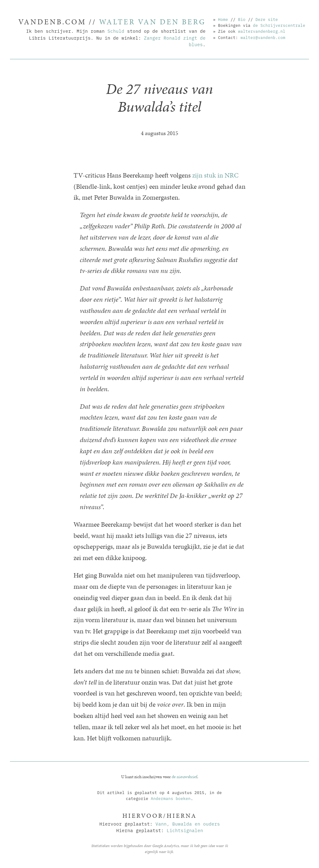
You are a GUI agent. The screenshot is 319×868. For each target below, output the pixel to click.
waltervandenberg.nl (262, 31)
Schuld (116, 31)
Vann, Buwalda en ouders (188, 824)
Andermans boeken (171, 798)
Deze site (267, 19)
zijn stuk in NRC (215, 175)
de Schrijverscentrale (279, 25)
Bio (242, 19)
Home (223, 19)
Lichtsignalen (185, 830)
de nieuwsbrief (184, 777)
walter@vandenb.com (263, 37)
